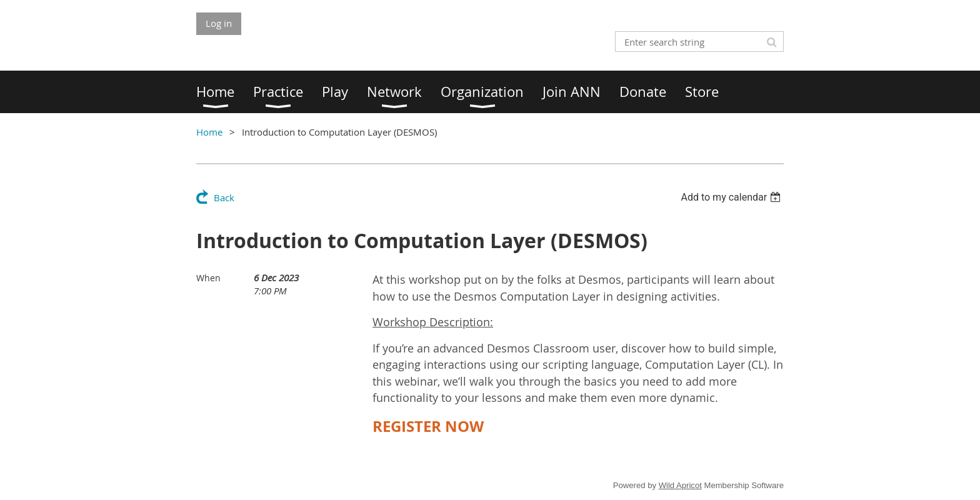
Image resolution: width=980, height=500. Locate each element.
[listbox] (732, 197)
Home (209, 132)
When (208, 278)
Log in (219, 23)
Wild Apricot (680, 485)
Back (224, 197)
